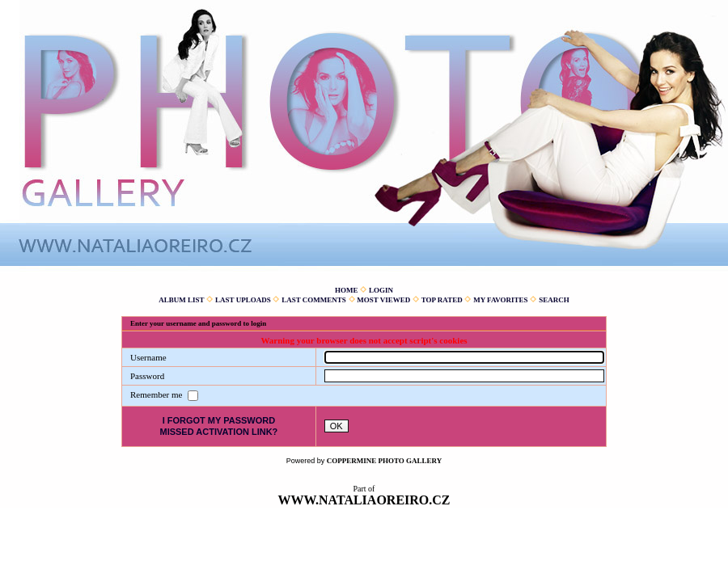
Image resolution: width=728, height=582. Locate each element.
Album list (181, 300)
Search (554, 300)
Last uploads (243, 300)
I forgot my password (219, 420)
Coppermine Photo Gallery (385, 461)
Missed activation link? (218, 432)
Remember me (157, 394)
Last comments (314, 300)
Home (347, 290)
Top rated (442, 300)
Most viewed (383, 300)
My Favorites (500, 300)
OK (336, 426)
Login (381, 290)
